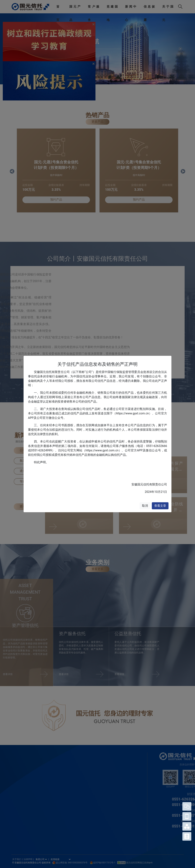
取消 (145, 506)
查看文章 (160, 506)
